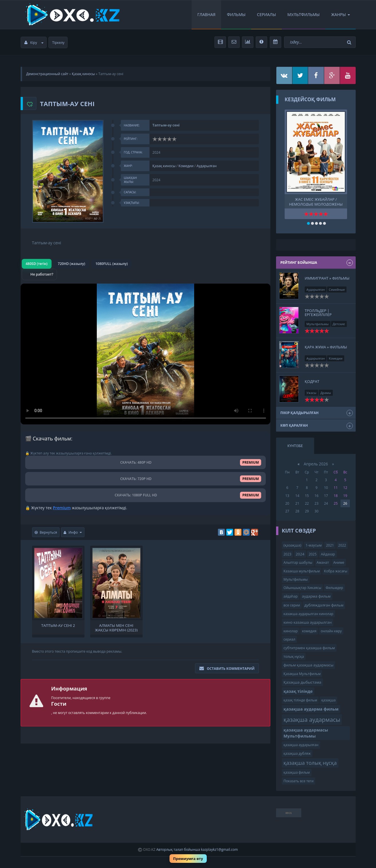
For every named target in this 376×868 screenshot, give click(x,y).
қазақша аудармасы (312, 719)
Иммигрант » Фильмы (327, 278)
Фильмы (236, 14)
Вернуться (46, 532)
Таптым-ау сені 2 (58, 626)
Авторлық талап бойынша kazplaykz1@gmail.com (197, 850)
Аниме (339, 562)
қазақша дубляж (297, 753)
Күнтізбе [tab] (295, 446)
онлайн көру (331, 631)
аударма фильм (316, 596)
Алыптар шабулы (298, 562)
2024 (300, 554)
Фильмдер (334, 588)
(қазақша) (292, 545)
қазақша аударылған (301, 745)
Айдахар (328, 554)
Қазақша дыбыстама (302, 682)
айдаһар (291, 596)
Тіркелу (58, 43)
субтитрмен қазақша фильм (309, 648)
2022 (342, 545)
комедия (309, 631)
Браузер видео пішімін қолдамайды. (146, 354)
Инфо (73, 532)
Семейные (337, 289)
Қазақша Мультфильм (302, 674)
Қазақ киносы (83, 74)
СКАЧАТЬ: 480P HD (146, 462)
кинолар (291, 631)
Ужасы (311, 393)
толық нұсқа (294, 657)
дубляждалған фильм (324, 605)
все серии (292, 605)
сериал (289, 639)
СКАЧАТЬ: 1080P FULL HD (145, 495)
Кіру (34, 43)
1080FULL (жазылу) (112, 264)
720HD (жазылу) (71, 264)
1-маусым (314, 545)
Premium (62, 508)
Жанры (340, 14)
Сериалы (266, 14)
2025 (313, 554)
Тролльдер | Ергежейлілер (318, 313)
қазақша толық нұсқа (310, 763)
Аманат (323, 562)
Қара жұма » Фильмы (326, 347)
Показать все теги (299, 781)
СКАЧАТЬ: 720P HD (146, 479)
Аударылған (206, 166)
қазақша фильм (297, 772)
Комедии (186, 166)
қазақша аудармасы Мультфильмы (306, 733)
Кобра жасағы (336, 571)
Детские (339, 324)
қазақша (328, 700)
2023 (287, 554)
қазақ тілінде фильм (300, 700)
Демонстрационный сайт (47, 74)
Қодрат (312, 381)
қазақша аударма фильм (311, 709)
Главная (206, 14)
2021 (330, 545)
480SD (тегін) (37, 264)
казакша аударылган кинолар (308, 614)
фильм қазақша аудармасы (308, 665)
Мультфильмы (304, 14)
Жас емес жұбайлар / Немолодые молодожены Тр (316, 201)
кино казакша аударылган (308, 622)
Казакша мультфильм (302, 571)
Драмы (326, 393)
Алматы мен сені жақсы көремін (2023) (116, 627)
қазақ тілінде (298, 691)
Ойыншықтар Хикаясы (302, 588)
